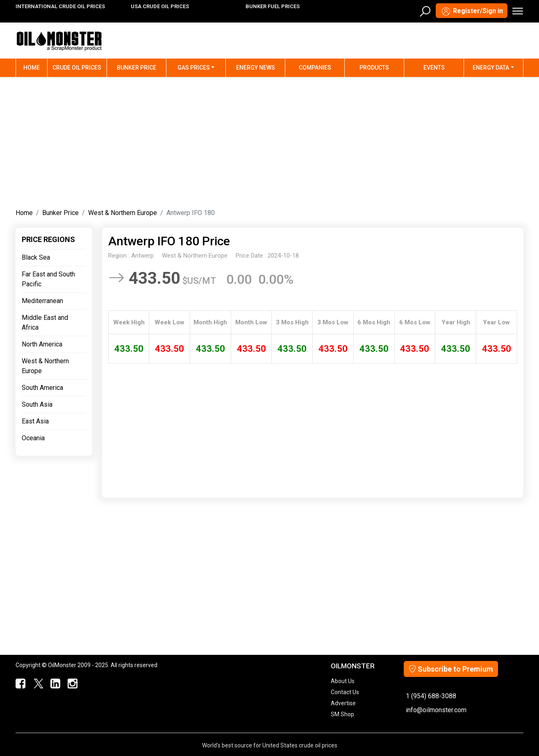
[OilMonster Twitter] (36, 684)
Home (35, 67)
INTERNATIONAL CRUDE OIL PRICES (60, 6)
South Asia (37, 404)
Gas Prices (194, 68)
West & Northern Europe (123, 213)
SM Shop (342, 714)
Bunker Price (136, 68)
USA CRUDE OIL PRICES (160, 6)
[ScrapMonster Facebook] (19, 684)
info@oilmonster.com (436, 710)
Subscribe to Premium (451, 669)
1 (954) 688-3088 (431, 696)
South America (42, 388)
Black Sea (36, 257)
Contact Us (345, 692)
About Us (343, 681)
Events (434, 68)
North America (42, 344)
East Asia (35, 421)
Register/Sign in (472, 11)
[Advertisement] (269, 141)
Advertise (343, 703)
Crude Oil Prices (77, 68)
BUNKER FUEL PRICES (273, 6)
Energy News (256, 68)
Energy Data (491, 68)
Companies (315, 68)
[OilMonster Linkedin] (54, 684)
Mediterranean (42, 301)
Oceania (33, 438)
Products (374, 68)
